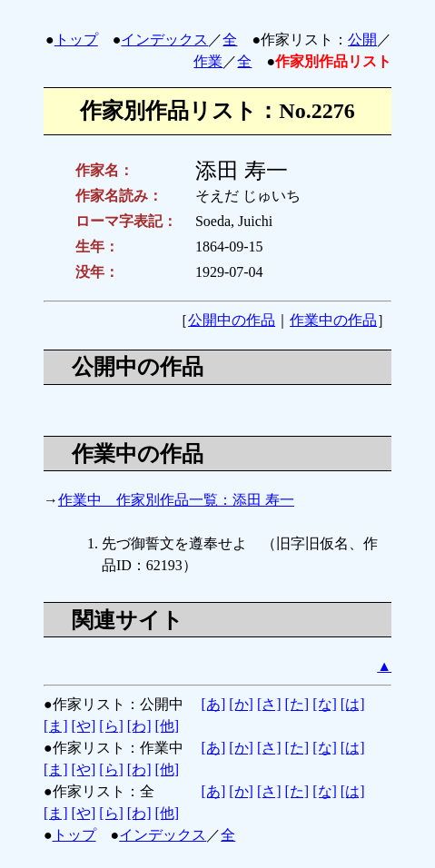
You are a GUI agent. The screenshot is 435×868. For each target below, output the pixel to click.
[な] (325, 704)
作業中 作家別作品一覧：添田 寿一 (176, 500)
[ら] (111, 726)
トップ (76, 39)
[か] (241, 704)
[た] (297, 704)
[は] (353, 704)
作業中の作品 (333, 320)
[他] (168, 726)
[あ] (214, 704)
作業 (208, 61)
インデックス (164, 39)
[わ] (139, 726)
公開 (362, 39)
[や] (84, 726)
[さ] (269, 704)
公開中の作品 (232, 320)
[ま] (56, 726)
